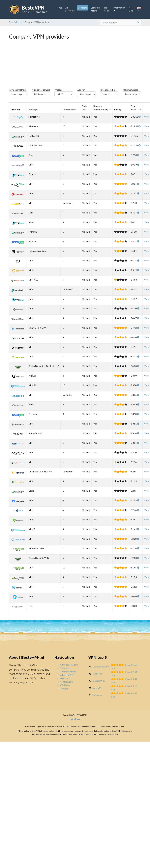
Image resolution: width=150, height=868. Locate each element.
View (147, 119)
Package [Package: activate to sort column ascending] (33, 112)
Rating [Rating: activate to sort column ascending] (118, 112)
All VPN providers (69, 667)
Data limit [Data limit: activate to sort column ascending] (85, 110)
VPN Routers (66, 684)
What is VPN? (67, 677)
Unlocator (98, 697)
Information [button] (119, 9)
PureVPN (97, 676)
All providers (70, 10)
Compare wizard (95, 10)
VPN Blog (131, 10)
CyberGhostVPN (101, 669)
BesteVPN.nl (15, 24)
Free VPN (106, 10)
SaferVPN (98, 690)
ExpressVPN (99, 683)
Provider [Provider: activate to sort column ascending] (15, 112)
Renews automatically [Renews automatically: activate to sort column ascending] (101, 110)
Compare (83, 9)
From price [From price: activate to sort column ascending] (133, 110)
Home (59, 9)
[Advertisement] (75, 69)
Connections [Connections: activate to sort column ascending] (69, 112)
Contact (64, 691)
